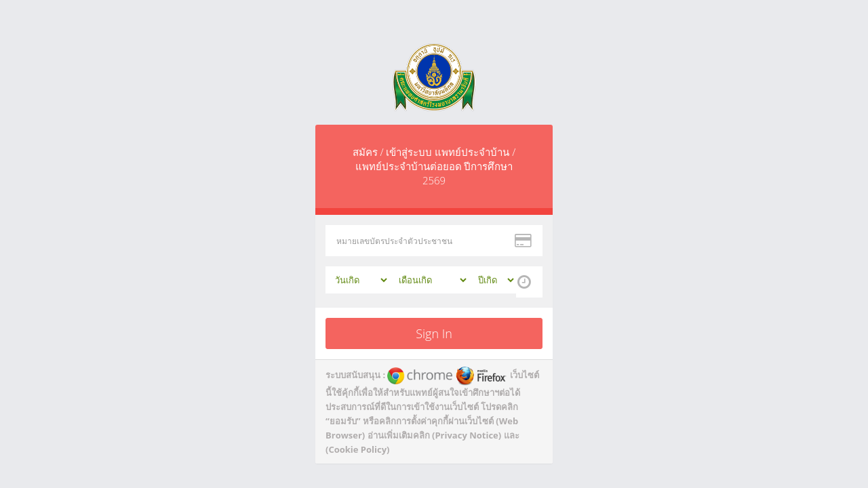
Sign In (434, 333)
